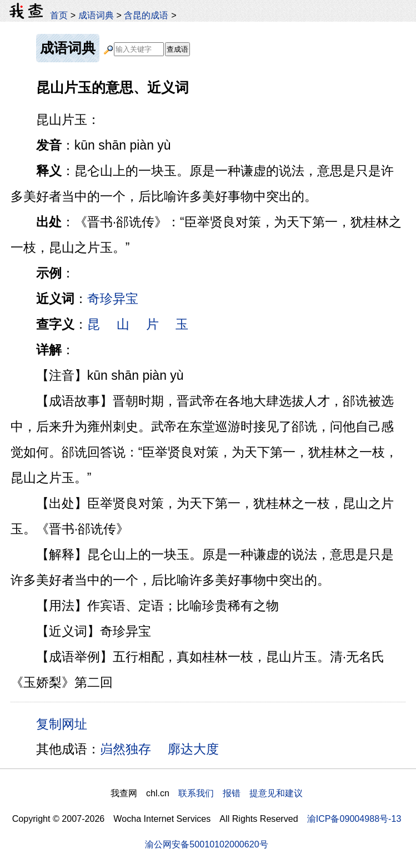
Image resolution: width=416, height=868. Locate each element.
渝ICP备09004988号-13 (354, 819)
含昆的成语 (146, 15)
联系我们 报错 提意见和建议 (240, 793)
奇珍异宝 (113, 299)
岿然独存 (126, 749)
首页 (59, 15)
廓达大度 (193, 749)
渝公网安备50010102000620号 (206, 844)
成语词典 (96, 15)
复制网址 (66, 723)
